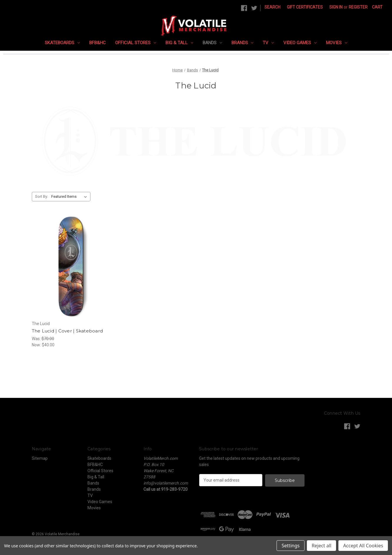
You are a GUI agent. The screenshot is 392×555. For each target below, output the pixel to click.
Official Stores (136, 43)
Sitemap (40, 458)
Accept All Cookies (363, 546)
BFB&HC (97, 43)
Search (272, 7)
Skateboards (62, 43)
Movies (337, 43)
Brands (243, 43)
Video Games (300, 43)
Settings (291, 546)
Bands (212, 43)
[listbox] (70, 197)
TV (268, 43)
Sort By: (42, 196)
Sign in (336, 7)
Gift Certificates (305, 7)
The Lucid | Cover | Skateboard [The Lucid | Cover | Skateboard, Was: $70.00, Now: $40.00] (67, 331)
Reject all (321, 546)
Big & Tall (179, 43)
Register (358, 7)
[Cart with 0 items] (377, 7)
